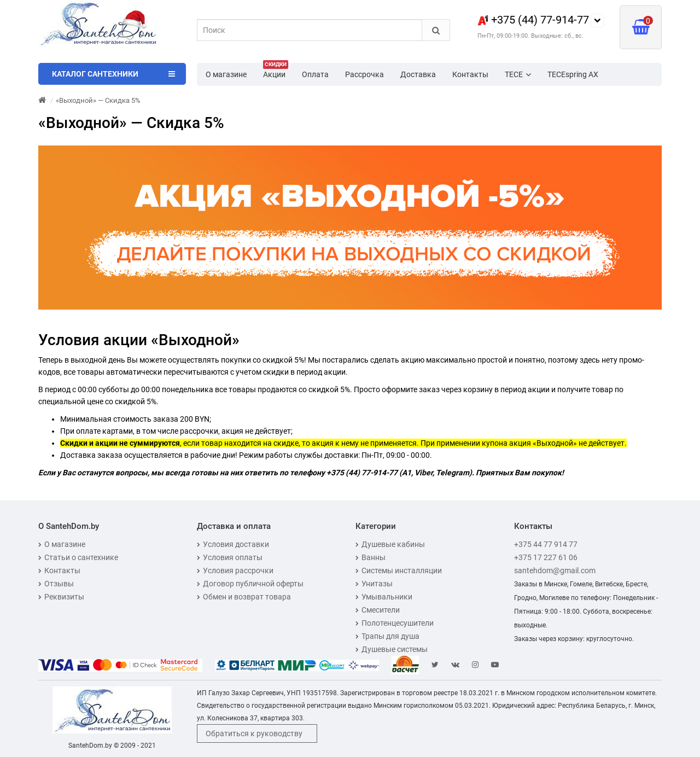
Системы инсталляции (399, 570)
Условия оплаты (230, 557)
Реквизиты (61, 597)
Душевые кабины (390, 544)
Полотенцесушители (395, 623)
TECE (518, 74)
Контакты (470, 74)
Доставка (418, 74)
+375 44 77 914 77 (546, 544)
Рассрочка (364, 74)
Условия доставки (233, 544)
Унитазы (374, 584)
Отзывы (56, 584)
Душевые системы (392, 649)
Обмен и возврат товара (244, 597)
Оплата (315, 74)
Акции (276, 71)
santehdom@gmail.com (555, 570)
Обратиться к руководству (254, 733)
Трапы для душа (387, 636)
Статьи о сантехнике (78, 557)
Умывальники (384, 597)
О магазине (226, 74)
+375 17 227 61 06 (546, 557)
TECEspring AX (573, 74)
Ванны (371, 557)
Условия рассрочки (235, 570)
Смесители (378, 610)
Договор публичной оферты (250, 584)
